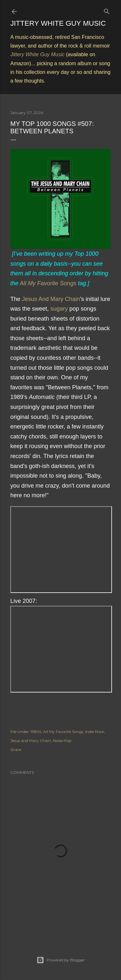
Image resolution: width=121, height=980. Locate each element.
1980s (36, 732)
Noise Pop (62, 741)
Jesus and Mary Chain (31, 741)
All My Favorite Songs (48, 283)
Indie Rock (95, 732)
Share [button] (16, 750)
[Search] (107, 10)
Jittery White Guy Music (58, 23)
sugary (59, 309)
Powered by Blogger (61, 960)
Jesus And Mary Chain (51, 299)
